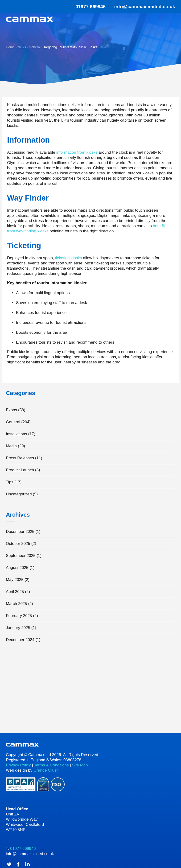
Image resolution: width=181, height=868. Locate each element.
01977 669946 (87, 7)
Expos (11, 410)
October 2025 (18, 544)
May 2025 (15, 580)
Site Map (80, 765)
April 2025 (15, 592)
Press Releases (20, 458)
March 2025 (16, 604)
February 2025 (19, 616)
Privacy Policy (18, 765)
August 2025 (17, 568)
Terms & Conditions (51, 765)
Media (11, 446)
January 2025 (18, 628)
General (13, 422)
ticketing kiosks (68, 258)
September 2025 (21, 556)
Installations (16, 434)
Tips (10, 482)
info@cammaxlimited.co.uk (145, 7)
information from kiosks (77, 152)
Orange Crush (46, 770)
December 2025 (20, 532)
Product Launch (20, 470)
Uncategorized (19, 494)
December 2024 (20, 640)
